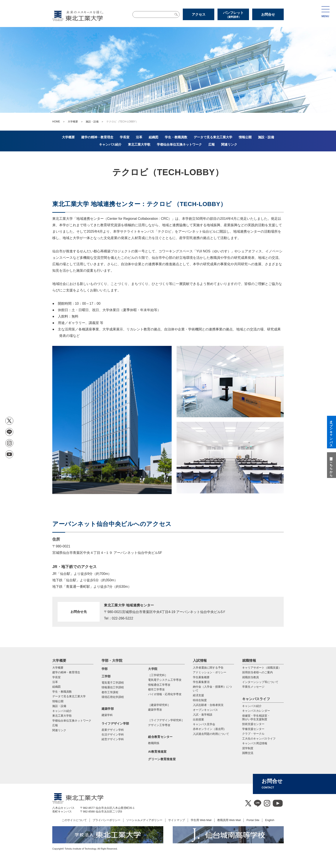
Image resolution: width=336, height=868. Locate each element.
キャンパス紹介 (252, 706)
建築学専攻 (155, 710)
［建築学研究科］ (159, 705)
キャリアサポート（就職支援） (262, 668)
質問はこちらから (331, 465)
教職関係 (154, 743)
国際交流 (248, 753)
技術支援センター (253, 724)
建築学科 (107, 715)
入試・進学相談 (203, 715)
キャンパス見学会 (204, 724)
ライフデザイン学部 (115, 723)
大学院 (153, 669)
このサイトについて (74, 820)
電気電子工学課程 (113, 683)
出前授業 (198, 720)
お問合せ (268, 14)
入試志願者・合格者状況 (208, 705)
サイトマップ (177, 820)
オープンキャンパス (205, 710)
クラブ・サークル (253, 734)
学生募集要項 (201, 682)
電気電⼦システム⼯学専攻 (165, 680)
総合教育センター (160, 737)
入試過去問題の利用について (211, 734)
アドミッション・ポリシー (210, 672)
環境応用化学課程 (113, 697)
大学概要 (73, 122)
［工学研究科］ (158, 675)
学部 (105, 669)
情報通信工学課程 (113, 687)
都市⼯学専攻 (156, 689)
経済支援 (198, 695)
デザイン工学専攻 (159, 725)
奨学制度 (248, 748)
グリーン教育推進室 (162, 759)
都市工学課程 (110, 692)
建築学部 (108, 709)
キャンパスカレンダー (256, 711)
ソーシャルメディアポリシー (144, 820)
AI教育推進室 (157, 752)
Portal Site (253, 820)
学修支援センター (253, 729)
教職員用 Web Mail (229, 820)
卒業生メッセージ (253, 687)
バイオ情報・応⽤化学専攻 (165, 694)
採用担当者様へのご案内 (257, 672)
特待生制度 (200, 700)
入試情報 (200, 661)
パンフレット (233, 15)
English (270, 820)
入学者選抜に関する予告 (208, 668)
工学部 (106, 676)
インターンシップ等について (260, 682)
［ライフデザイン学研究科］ (166, 720)
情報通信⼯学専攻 (159, 685)
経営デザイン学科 (113, 739)
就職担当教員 (250, 677)
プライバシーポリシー (106, 820)
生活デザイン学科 (113, 735)
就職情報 (249, 661)
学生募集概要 (201, 677)
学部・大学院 (112, 661)
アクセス (199, 14)
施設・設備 (92, 122)
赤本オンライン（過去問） (210, 729)
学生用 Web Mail (201, 820)
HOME (56, 122)
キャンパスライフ (256, 699)
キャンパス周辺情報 (255, 743)
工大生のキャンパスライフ (259, 739)
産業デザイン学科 (113, 730)
